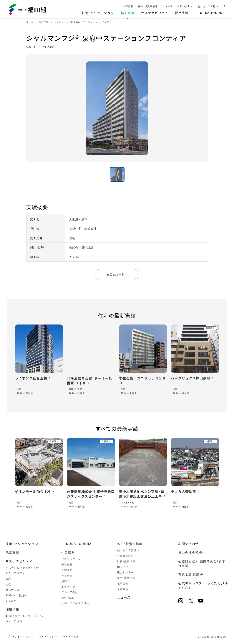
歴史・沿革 (68, 598)
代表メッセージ (71, 559)
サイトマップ (71, 637)
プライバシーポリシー (20, 637)
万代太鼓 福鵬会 (191, 574)
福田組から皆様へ (128, 550)
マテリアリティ (15, 573)
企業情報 (68, 552)
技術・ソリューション (22, 544)
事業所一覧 (68, 587)
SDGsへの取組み (16, 595)
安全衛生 (11, 601)
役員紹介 (67, 576)
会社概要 (67, 564)
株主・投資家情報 (130, 544)
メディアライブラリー (75, 603)
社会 (8, 584)
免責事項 (123, 589)
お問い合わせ (188, 544)
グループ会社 (70, 592)
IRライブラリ (126, 567)
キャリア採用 (14, 621)
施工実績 (12, 552)
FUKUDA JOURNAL (77, 544)
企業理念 (67, 570)
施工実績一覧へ (117, 274)
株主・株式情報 (126, 578)
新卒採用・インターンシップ (27, 616)
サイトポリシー (48, 637)
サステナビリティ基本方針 (22, 568)
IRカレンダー (126, 572)
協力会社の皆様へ (192, 552)
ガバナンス (13, 590)
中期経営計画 (126, 556)
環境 (8, 579)
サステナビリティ (19, 561)
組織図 (65, 581)
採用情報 (12, 609)
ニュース (124, 597)
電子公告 (123, 583)
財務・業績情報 (126, 561)
